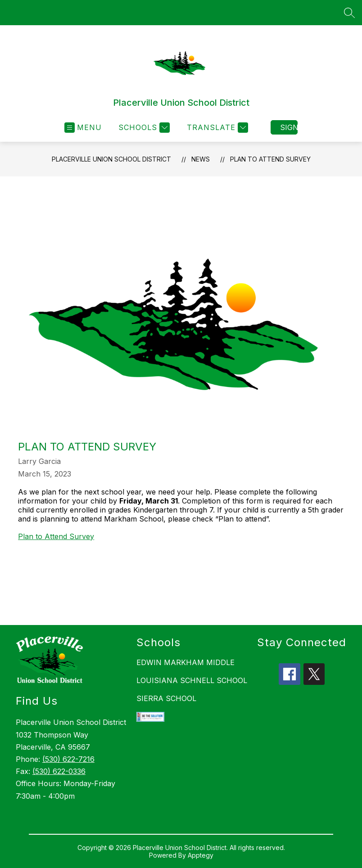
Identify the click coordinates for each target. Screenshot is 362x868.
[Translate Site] (216, 128)
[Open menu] (83, 128)
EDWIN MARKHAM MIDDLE (186, 662)
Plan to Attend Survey (270, 159)
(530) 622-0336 (59, 771)
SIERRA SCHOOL (166, 698)
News (201, 159)
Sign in (289, 127)
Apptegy (201, 855)
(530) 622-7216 (68, 759)
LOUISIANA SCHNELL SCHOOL (192, 680)
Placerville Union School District (111, 159)
